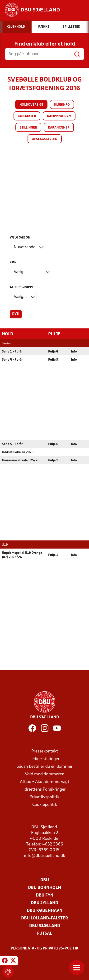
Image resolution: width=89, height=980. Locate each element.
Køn (13, 262)
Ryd (16, 314)
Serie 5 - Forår (12, 444)
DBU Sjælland (45, 926)
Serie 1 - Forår (12, 351)
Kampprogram (59, 116)
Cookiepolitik (45, 805)
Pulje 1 (53, 460)
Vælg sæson (20, 238)
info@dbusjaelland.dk (44, 856)
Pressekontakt (45, 751)
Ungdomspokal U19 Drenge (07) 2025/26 (22, 555)
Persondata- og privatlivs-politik (45, 948)
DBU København (45, 910)
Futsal (44, 933)
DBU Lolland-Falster (45, 918)
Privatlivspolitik (44, 797)
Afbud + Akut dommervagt (45, 782)
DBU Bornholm (45, 888)
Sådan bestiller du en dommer (45, 766)
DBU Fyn (45, 895)
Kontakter (27, 116)
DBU (45, 880)
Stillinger (28, 128)
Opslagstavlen (45, 139)
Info (74, 351)
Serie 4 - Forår (12, 360)
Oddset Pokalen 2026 (18, 452)
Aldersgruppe (22, 287)
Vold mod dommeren (45, 774)
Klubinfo (62, 105)
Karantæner (59, 128)
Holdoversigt (31, 105)
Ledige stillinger (44, 759)
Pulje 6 (53, 444)
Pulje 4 (53, 351)
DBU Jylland (44, 903)
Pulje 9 (53, 360)
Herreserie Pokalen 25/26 (21, 460)
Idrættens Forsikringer (45, 789)
